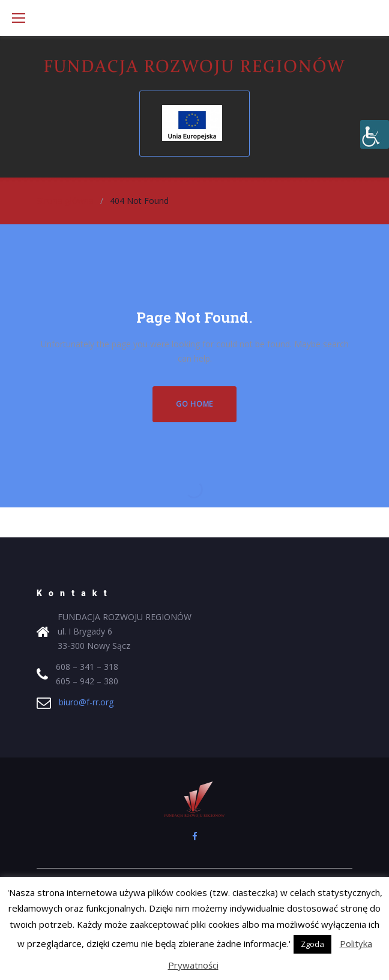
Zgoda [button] (312, 944)
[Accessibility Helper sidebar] (375, 134)
